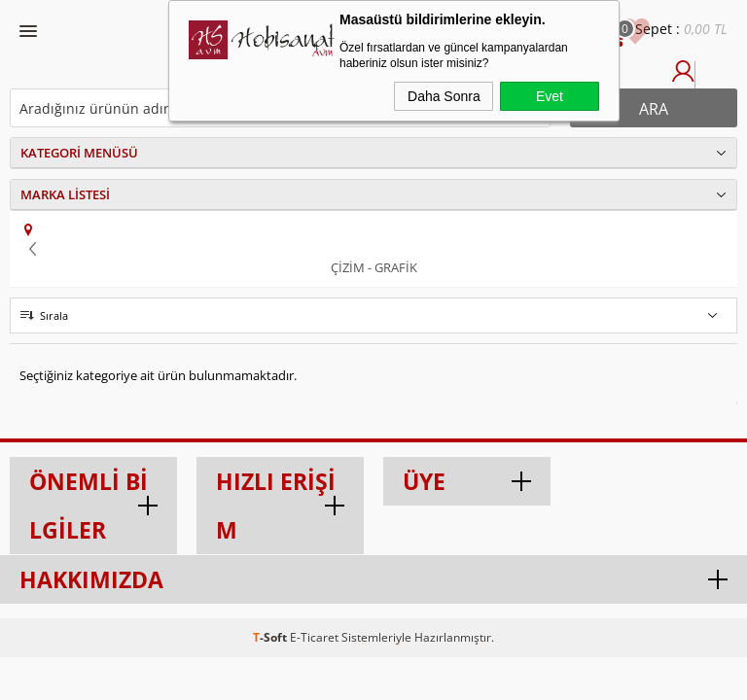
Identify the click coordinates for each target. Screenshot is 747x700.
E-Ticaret (314, 637)
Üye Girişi (683, 81)
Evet (550, 96)
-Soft (271, 637)
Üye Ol (706, 81)
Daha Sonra (444, 96)
